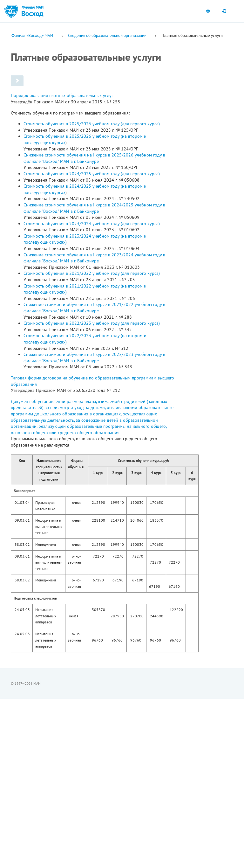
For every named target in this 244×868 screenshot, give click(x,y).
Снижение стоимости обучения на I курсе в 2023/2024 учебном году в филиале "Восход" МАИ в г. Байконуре (94, 258)
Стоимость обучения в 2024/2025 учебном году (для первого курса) (92, 174)
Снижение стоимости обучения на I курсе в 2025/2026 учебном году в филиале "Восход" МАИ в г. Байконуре (94, 158)
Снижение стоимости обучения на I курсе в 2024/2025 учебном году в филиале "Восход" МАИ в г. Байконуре (94, 208)
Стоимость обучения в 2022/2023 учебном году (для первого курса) (92, 323)
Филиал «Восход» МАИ (32, 35)
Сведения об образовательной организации (107, 35)
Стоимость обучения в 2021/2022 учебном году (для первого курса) (92, 273)
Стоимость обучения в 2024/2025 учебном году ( (73, 186)
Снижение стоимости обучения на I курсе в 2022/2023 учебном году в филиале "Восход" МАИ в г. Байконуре (94, 358)
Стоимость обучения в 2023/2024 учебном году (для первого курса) (92, 224)
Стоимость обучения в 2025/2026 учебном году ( (73, 136)
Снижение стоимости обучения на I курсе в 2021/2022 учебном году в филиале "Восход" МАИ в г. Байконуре (94, 308)
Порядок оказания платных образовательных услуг (62, 95)
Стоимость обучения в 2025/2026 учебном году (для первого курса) (92, 124)
